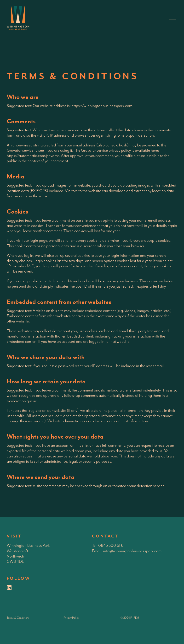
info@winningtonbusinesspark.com (132, 551)
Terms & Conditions (18, 618)
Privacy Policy (71, 618)
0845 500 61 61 (111, 546)
